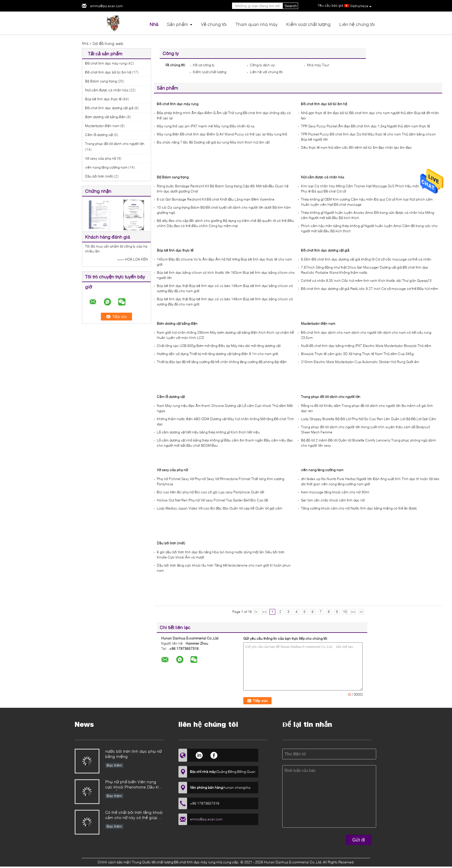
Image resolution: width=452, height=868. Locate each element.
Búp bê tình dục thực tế (103, 99)
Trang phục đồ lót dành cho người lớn (115, 144)
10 (345, 612)
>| (361, 612)
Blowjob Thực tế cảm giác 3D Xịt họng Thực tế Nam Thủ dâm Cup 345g (357, 354)
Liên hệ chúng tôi (357, 24)
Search (291, 6)
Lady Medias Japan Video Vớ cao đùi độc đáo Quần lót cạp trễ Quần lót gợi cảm (220, 508)
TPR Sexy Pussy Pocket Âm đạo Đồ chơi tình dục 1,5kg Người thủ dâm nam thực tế (366, 126)
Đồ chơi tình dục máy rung (106, 63)
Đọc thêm (114, 765)
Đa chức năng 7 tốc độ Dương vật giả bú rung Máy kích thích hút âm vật (213, 142)
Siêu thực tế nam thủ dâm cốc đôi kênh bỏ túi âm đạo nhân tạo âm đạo (356, 147)
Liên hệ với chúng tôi (266, 72)
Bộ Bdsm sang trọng (101, 81)
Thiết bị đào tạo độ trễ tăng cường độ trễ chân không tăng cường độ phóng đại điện (222, 362)
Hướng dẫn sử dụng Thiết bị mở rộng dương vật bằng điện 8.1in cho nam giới (217, 354)
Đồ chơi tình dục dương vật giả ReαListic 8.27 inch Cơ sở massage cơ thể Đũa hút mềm (370, 289)
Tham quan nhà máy (257, 24)
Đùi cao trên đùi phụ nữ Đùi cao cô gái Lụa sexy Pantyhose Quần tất (210, 492)
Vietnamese (361, 6)
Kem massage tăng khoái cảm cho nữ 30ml (335, 492)
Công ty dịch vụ (262, 65)
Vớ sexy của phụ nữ (101, 158)
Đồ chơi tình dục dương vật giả (109, 108)
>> (353, 612)
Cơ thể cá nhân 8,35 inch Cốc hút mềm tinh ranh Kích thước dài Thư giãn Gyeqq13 (366, 281)
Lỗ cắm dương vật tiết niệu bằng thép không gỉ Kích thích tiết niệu (208, 432)
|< (256, 612)
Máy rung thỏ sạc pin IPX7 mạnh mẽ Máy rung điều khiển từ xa (206, 126)
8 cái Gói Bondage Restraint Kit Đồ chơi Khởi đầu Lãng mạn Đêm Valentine (216, 199)
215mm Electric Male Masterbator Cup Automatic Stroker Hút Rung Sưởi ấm (360, 362)
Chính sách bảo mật (114, 862)
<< (264, 612)
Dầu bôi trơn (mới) (99, 176)
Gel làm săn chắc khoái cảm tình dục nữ (333, 500)
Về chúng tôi (214, 24)
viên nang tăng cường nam (106, 167)
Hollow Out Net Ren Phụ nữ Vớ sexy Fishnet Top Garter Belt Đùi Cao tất (212, 500)
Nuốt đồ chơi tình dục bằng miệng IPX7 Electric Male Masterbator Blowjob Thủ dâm (366, 346)
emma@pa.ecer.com (107, 6)
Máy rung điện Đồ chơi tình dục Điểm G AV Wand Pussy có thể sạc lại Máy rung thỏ (222, 134)
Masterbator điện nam (102, 126)
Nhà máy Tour (318, 65)
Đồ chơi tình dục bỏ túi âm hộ (108, 72)
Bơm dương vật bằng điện (105, 117)
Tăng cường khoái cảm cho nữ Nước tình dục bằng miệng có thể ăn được (359, 508)
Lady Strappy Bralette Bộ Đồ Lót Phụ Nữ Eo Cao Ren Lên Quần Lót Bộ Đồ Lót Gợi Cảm (369, 419)
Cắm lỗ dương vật (99, 135)
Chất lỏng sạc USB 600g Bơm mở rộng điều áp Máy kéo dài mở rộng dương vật (219, 346)
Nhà (154, 24)
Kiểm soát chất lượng (308, 24)
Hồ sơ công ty (204, 65)
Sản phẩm (177, 24)
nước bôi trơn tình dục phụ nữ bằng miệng (133, 754)
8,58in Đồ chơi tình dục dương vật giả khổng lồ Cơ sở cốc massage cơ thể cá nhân (366, 259)
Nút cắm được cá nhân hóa (107, 90)
